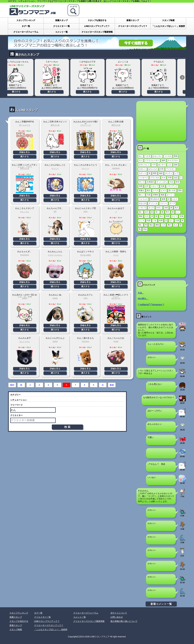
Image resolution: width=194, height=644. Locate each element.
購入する (25, 92)
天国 (149, 195)
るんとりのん (25, 342)
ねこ (141, 156)
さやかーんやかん (55, 255)
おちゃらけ (153, 169)
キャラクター (173, 160)
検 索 (67, 427)
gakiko (25, 298)
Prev (12, 77)
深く (157, 212)
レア (176, 173)
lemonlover (25, 255)
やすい (159, 208)
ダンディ (169, 173)
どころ (142, 221)
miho (85, 298)
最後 (112, 385)
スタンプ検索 (168, 20)
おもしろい (157, 156)
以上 (175, 225)
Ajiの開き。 (143, 298)
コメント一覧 (61, 32)
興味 (141, 216)
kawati (55, 298)
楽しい (142, 195)
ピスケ (163, 190)
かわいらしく (144, 165)
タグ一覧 (26, 26)
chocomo (86, 341)
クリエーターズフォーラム (26, 32)
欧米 (178, 182)
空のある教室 (85, 255)
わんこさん (25, 212)
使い (141, 212)
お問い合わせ (117, 617)
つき (155, 221)
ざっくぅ (170, 195)
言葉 (163, 186)
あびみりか (116, 298)
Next (182, 77)
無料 (164, 160)
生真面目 (150, 182)
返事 (164, 199)
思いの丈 (172, 190)
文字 (147, 186)
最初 (12, 385)
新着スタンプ (133, 20)
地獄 (161, 173)
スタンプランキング (26, 20)
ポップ (142, 182)
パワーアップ (172, 186)
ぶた (170, 165)
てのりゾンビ (85, 125)
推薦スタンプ (61, 20)
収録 (145, 229)
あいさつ (162, 165)
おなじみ (142, 203)
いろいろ (142, 208)
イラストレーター (152, 160)
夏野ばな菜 (55, 125)
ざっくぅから (162, 182)
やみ (171, 182)
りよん (116, 255)
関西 (155, 173)
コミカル (168, 156)
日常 (162, 169)
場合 (151, 225)
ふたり (175, 199)
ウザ (154, 165)
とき (163, 225)
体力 (168, 212)
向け (161, 216)
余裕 (166, 208)
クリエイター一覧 (61, 26)
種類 (157, 225)
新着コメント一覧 (161, 604)
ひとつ (175, 216)
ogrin (86, 212)
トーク (156, 190)
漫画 (176, 165)
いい (178, 212)
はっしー (55, 168)
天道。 (141, 293)
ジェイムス (143, 199)
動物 (176, 156)
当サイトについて (119, 613)
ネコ (141, 160)
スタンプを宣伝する (97, 20)
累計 (169, 225)
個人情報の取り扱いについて (124, 621)
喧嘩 (141, 186)
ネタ (164, 178)
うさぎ (148, 156)
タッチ (151, 208)
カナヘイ (142, 173)
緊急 (180, 190)
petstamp (116, 168)
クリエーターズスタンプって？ (133, 26)
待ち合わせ (155, 199)
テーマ (172, 203)
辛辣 (170, 178)
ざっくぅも (153, 203)
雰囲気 (156, 195)
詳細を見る (25, 152)
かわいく (142, 169)
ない (171, 221)
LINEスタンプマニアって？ (97, 26)
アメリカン (171, 169)
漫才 (149, 190)
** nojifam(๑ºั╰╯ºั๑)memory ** (151, 305)
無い (141, 225)
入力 (147, 216)
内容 (149, 221)
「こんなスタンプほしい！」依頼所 (168, 26)
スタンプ (155, 186)
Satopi (55, 341)
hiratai (116, 341)
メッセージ (143, 178)
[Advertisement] (161, 121)
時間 (168, 216)
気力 (176, 208)
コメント (164, 203)
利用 (161, 221)
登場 (182, 216)
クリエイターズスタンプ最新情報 (97, 32)
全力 (147, 212)
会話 (176, 178)
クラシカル (155, 178)
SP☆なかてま (25, 125)
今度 (177, 221)
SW (55, 212)
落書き (142, 190)
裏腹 (163, 195)
